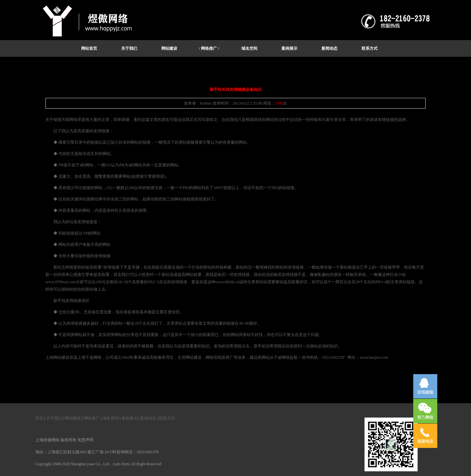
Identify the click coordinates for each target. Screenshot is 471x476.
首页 (39, 418)
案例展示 (130, 418)
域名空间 (110, 418)
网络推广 (92, 418)
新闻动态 (148, 418)
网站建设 (73, 418)
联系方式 (167, 418)
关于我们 (54, 418)
